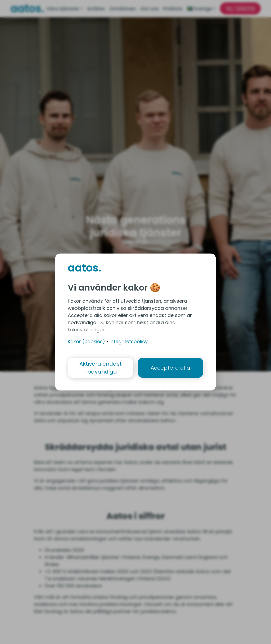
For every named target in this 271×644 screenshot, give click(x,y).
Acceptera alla (170, 368)
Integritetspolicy (129, 341)
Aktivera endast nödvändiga (101, 368)
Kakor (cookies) (86, 341)
